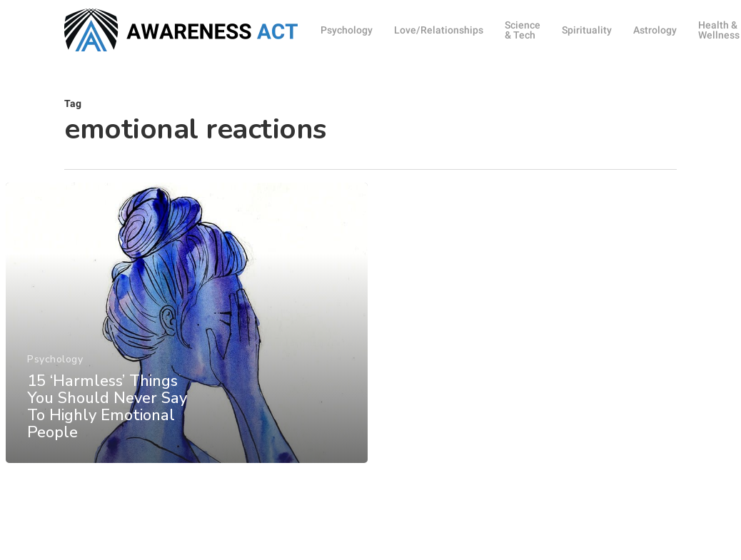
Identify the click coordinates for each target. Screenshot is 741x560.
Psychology (55, 363)
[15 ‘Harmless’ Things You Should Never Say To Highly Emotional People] (187, 327)
